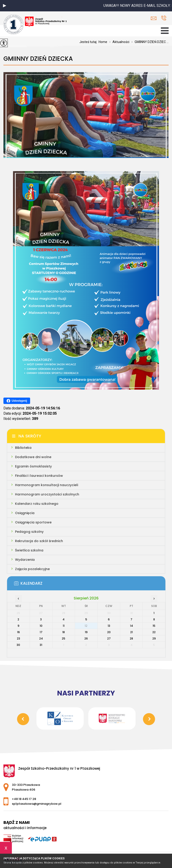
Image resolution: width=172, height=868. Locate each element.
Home (103, 42)
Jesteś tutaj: (89, 42)
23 (18, 638)
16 (18, 632)
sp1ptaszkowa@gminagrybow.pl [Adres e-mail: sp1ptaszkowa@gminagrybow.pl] (37, 804)
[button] (5, 6)
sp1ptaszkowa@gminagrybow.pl (154, 18)
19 (86, 632)
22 (154, 632)
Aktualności (118, 42)
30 (18, 645)
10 (41, 626)
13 (109, 626)
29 (154, 638)
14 (132, 626)
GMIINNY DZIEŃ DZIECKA (38, 59)
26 (86, 638)
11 (64, 626)
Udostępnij (17, 401)
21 (132, 632)
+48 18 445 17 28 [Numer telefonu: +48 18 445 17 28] (24, 799)
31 (41, 645)
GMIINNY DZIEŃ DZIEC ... (149, 42)
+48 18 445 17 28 (164, 18)
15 (154, 626)
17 (41, 632)
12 (86, 626)
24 (41, 638)
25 (64, 638)
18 (64, 632)
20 (109, 632)
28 (131, 638)
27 (109, 638)
